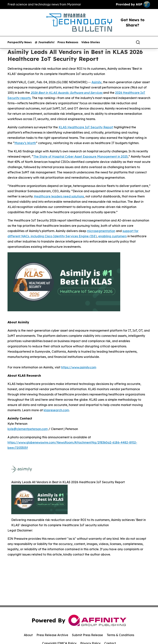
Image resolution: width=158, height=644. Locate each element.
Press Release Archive (52, 635)
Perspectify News (20, 42)
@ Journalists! (45, 42)
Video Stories (91, 42)
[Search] (138, 42)
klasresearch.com (56, 410)
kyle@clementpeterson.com (28, 429)
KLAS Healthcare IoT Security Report (86, 127)
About (28, 635)
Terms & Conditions (120, 635)
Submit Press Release (87, 635)
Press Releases (68, 42)
